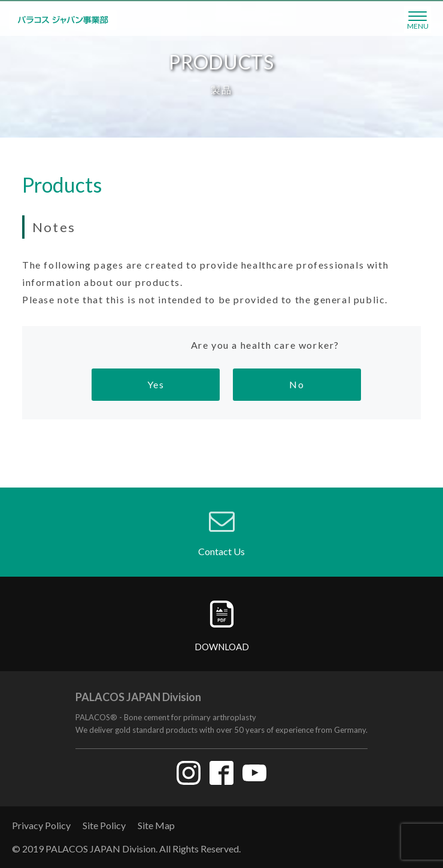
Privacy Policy (41, 825)
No (297, 384)
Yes (156, 384)
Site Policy (104, 825)
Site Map (156, 825)
